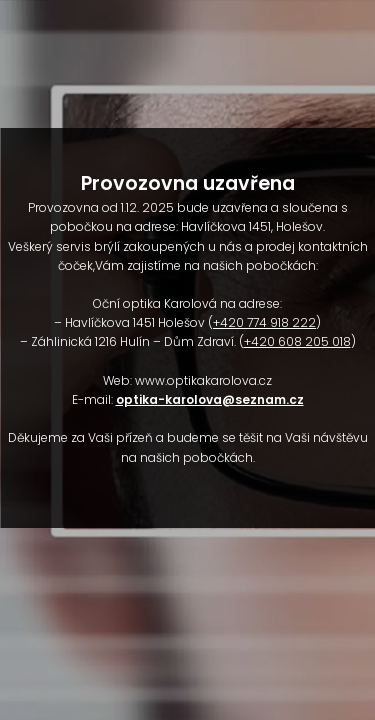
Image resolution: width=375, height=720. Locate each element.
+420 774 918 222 (264, 322)
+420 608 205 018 (297, 341)
